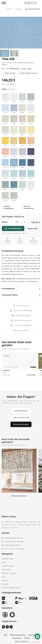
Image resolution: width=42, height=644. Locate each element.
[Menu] (39, 3)
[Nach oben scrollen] (37, 640)
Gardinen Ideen (8, 566)
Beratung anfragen (21, 424)
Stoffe (9, 9)
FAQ (3, 577)
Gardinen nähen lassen (11, 588)
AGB (5, 635)
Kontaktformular (21, 411)
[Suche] (26, 3)
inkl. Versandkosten (34, 642)
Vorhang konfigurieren (9, 207)
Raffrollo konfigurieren (29, 207)
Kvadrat (18, 9)
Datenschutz (33, 635)
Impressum (17, 638)
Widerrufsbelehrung (18, 635)
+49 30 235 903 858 (21, 418)
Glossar (5, 580)
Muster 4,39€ (33, 229)
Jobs (4, 562)
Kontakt (5, 584)
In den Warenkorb (13, 229)
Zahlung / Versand (9, 573)
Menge (21, 222)
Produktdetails (8, 289)
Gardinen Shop (8, 559)
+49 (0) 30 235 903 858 (14, 542)
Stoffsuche (6, 570)
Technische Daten (10, 295)
